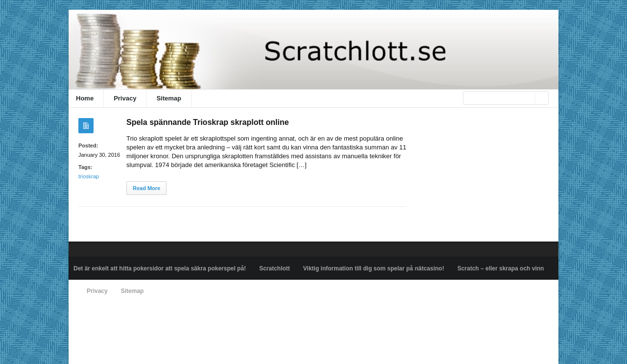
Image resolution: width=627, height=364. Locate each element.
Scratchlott (275, 268)
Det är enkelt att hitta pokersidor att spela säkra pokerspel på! (160, 268)
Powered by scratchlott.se (107, 314)
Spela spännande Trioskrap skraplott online (208, 122)
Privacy (125, 98)
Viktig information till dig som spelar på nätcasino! (374, 268)
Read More (146, 188)
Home (85, 98)
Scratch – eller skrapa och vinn (501, 268)
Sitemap (169, 98)
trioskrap (89, 176)
